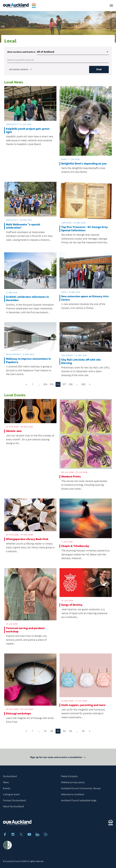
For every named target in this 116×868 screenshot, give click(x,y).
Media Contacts (69, 776)
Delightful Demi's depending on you (84, 164)
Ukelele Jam (14, 431)
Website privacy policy (73, 782)
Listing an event (11, 794)
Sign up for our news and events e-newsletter (58, 759)
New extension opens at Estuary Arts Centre (85, 298)
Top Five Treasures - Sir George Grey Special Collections (85, 229)
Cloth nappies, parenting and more (83, 705)
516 (58, 384)
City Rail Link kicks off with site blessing (81, 361)
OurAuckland (10, 776)
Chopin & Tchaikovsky (75, 546)
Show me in (21, 52)
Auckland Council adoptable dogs (79, 800)
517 (64, 384)
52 (52, 731)
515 (52, 384)
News (6, 782)
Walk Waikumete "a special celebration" (23, 226)
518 (71, 384)
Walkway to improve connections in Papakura (28, 361)
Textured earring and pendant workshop (25, 630)
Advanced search (21, 69)
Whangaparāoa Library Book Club (27, 539)
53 (58, 731)
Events (7, 788)
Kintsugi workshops (19, 714)
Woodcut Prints (71, 477)
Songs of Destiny (72, 605)
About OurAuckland (13, 806)
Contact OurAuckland (14, 800)
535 (83, 384)
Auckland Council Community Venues (81, 788)
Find (99, 69)
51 (45, 731)
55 (71, 731)
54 (64, 731)
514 (45, 384)
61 (83, 731)
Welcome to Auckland (72, 794)
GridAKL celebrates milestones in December (27, 299)
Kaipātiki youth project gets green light (28, 130)
